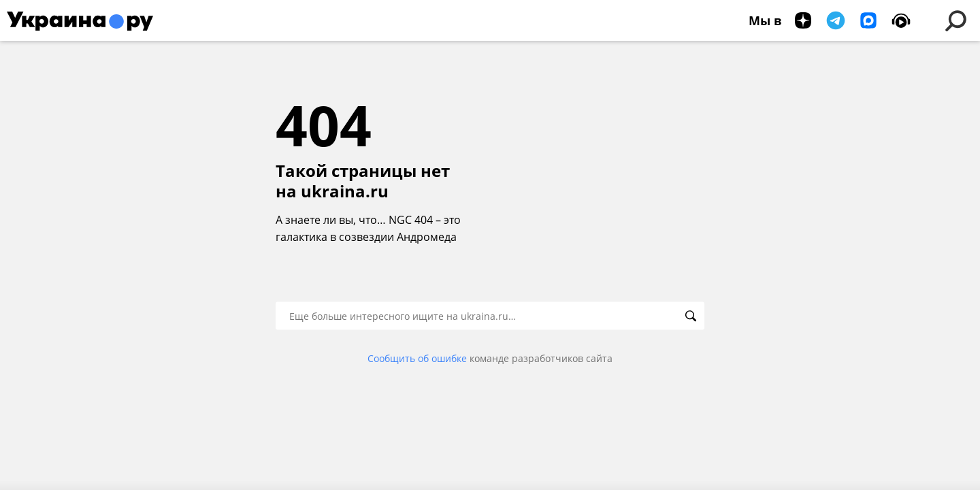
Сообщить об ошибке (417, 358)
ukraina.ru (345, 191)
